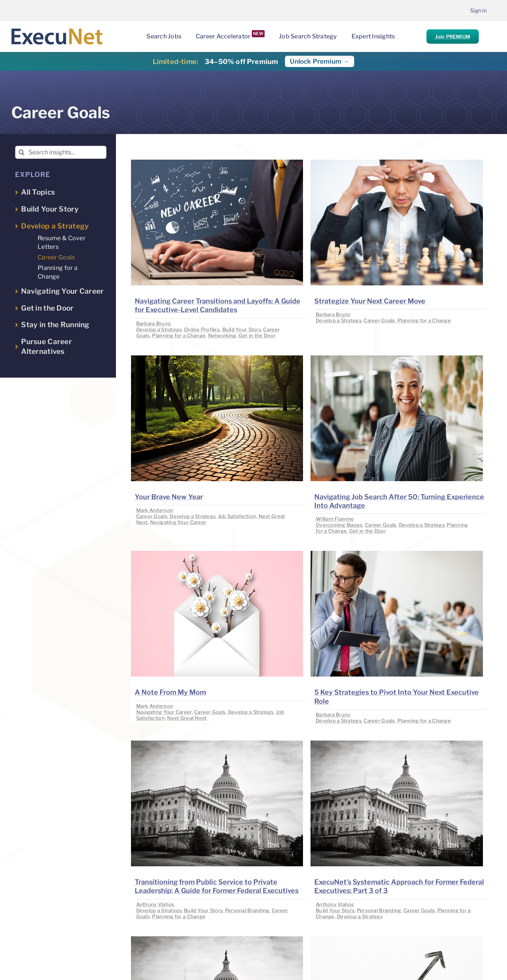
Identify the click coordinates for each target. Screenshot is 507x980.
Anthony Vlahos (155, 904)
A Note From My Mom (170, 692)
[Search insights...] (61, 152)
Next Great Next (187, 718)
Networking (222, 335)
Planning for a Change (179, 335)
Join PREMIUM (453, 37)
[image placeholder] (217, 163)
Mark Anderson (155, 510)
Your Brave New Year (169, 497)
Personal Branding (247, 910)
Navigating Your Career (178, 522)
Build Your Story (242, 329)
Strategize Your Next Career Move (370, 301)
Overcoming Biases (339, 525)
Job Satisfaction (237, 516)
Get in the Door (257, 335)
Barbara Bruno (154, 323)
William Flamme (335, 519)
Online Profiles (202, 329)
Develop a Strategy (159, 329)
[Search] (22, 152)
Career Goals (379, 320)
